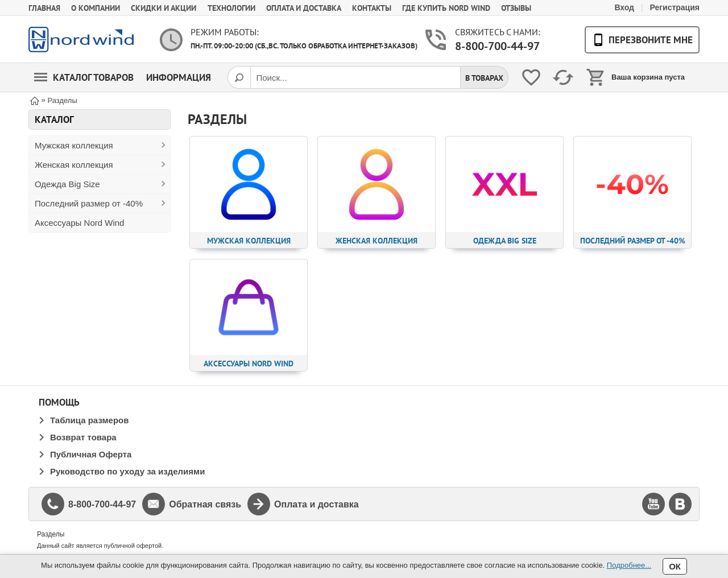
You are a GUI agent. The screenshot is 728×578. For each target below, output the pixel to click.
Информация (179, 77)
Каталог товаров (84, 77)
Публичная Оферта (91, 454)
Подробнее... (629, 565)
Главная (44, 8)
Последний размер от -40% (89, 203)
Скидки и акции (164, 8)
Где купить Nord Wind (446, 8)
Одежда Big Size (67, 184)
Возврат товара (83, 437)
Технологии (231, 8)
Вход (624, 7)
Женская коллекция (74, 165)
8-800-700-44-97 (497, 46)
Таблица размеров (89, 420)
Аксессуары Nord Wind (79, 223)
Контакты (372, 8)
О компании (96, 8)
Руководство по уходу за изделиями (127, 471)
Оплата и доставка (304, 8)
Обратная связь (205, 504)
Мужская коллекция (74, 145)
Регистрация (675, 7)
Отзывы (516, 8)
